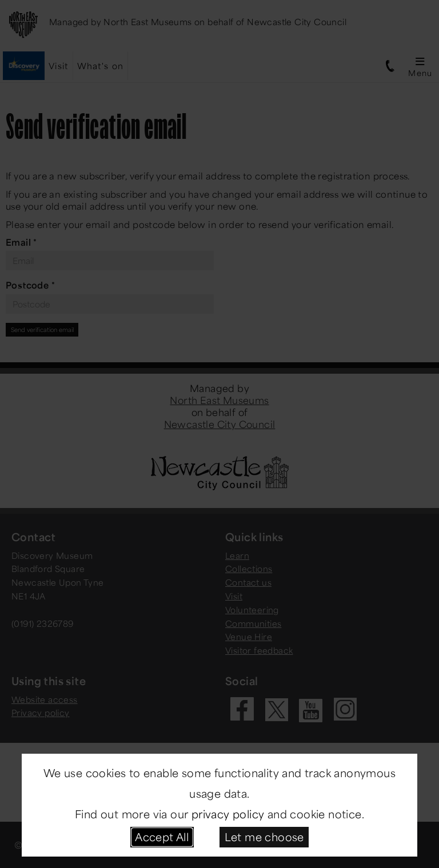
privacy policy (228, 814)
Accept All (162, 837)
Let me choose (264, 837)
